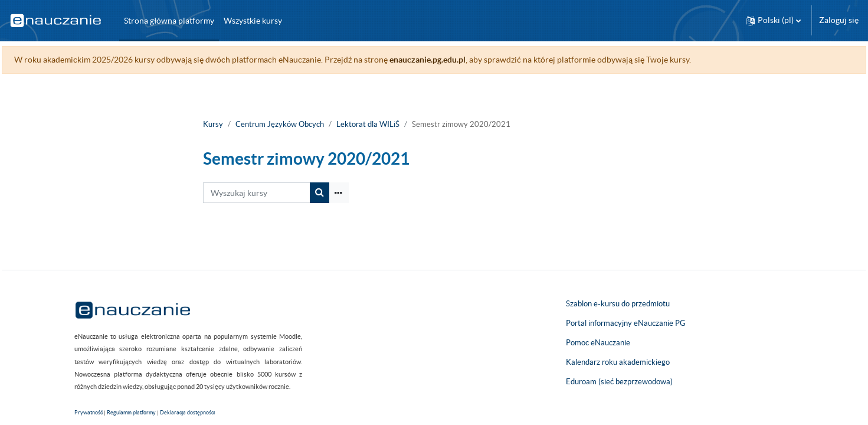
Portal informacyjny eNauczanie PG (626, 323)
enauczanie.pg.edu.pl (454, 60)
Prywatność (89, 413)
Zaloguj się (839, 20)
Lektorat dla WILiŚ (368, 124)
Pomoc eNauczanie (598, 343)
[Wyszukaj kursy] (257, 193)
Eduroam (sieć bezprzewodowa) (619, 382)
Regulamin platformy (131, 413)
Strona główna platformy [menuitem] (169, 21)
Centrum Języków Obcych (280, 124)
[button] (774, 20)
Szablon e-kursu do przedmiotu (618, 304)
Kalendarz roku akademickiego (618, 362)
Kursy (213, 124)
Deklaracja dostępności (187, 413)
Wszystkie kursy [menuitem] (253, 21)
